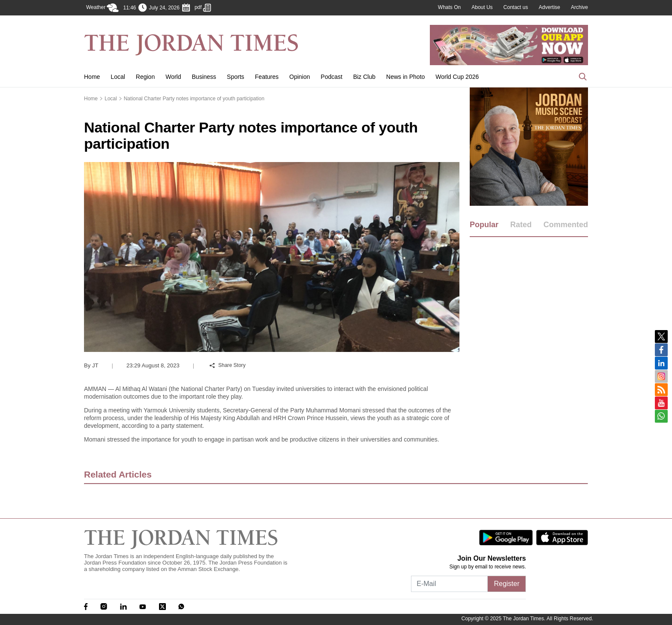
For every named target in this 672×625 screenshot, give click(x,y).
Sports (235, 77)
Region (145, 77)
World (173, 77)
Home (92, 77)
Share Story (228, 365)
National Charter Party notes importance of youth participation (194, 99)
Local (118, 77)
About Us (482, 7)
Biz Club (364, 77)
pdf (203, 8)
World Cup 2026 (457, 77)
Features (267, 77)
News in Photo (405, 77)
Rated (521, 225)
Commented (566, 225)
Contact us (516, 7)
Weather (102, 8)
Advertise (549, 7)
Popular (484, 225)
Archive (579, 7)
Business (204, 77)
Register (507, 584)
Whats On (449, 7)
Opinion (300, 77)
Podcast (331, 77)
